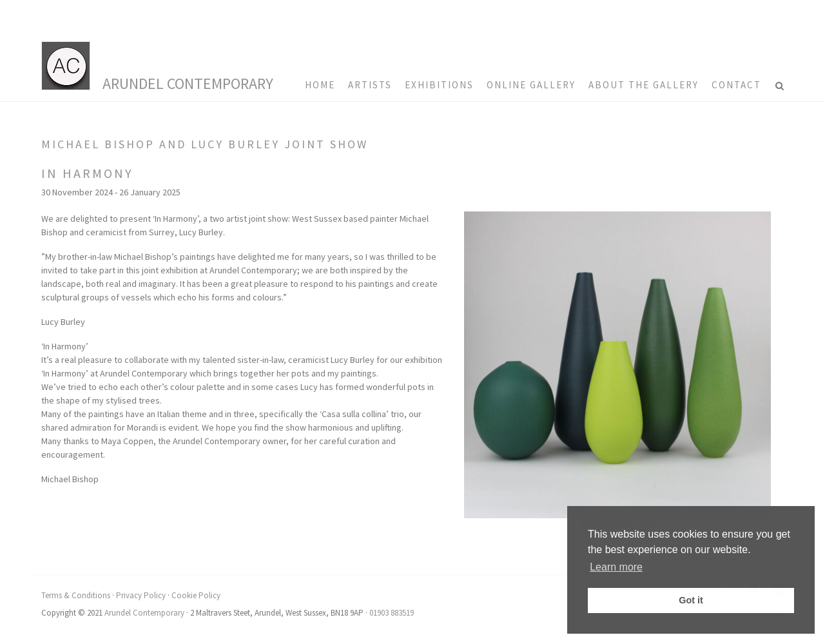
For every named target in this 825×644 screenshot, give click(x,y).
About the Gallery (644, 85)
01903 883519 (392, 613)
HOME (320, 85)
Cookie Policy (196, 595)
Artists (370, 85)
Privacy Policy (141, 595)
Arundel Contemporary (188, 83)
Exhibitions (439, 85)
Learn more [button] (616, 567)
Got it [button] (691, 600)
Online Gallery (531, 85)
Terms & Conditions (76, 595)
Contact (736, 85)
